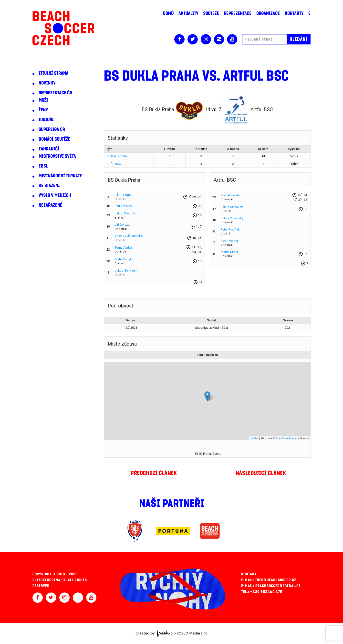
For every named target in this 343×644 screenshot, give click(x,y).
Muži (43, 100)
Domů (168, 13)
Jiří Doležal (122, 225)
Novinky (47, 83)
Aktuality (188, 13)
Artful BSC (114, 164)
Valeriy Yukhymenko (129, 236)
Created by (153, 633)
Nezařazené (50, 205)
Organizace (268, 13)
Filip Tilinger (123, 195)
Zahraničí (49, 149)
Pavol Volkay (230, 241)
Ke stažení (49, 186)
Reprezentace (238, 13)
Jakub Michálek (232, 207)
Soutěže (211, 13)
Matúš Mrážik (230, 252)
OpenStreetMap (285, 438)
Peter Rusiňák (230, 229)
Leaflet (255, 438)
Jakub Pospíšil (125, 213)
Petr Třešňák (123, 206)
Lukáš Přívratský (232, 218)
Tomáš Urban (124, 248)
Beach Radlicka (207, 355)
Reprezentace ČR (55, 93)
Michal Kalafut (231, 195)
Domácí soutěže (54, 139)
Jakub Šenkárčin (126, 270)
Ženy (43, 110)
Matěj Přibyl (123, 259)
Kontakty (294, 13)
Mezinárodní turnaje (60, 176)
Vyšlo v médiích (55, 195)
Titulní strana (53, 73)
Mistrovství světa (57, 156)
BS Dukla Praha (117, 156)
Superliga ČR (52, 129)
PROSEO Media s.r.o (191, 633)
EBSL (43, 166)
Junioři (46, 120)
